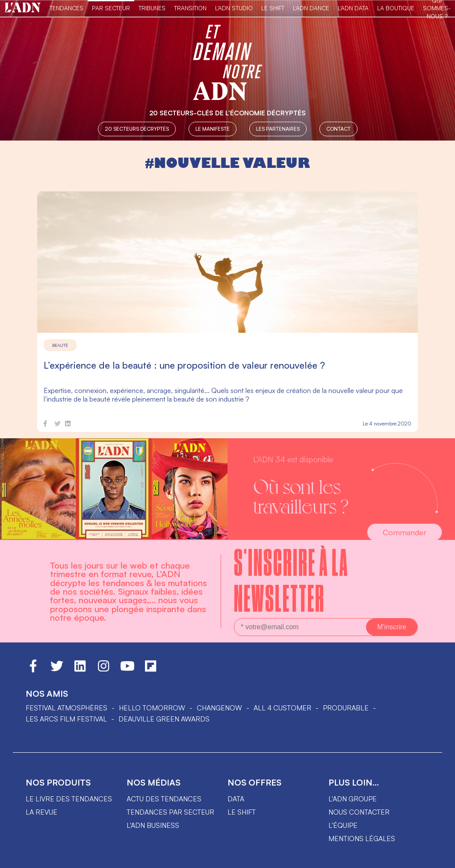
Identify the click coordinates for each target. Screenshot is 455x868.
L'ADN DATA (353, 8)
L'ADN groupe (353, 799)
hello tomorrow (152, 708)
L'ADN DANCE (311, 8)
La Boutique (396, 8)
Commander (405, 532)
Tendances (66, 8)
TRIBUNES (152, 8)
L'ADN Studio (234, 8)
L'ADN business (153, 825)
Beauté (60, 345)
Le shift (242, 812)
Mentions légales (362, 839)
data (236, 799)
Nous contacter (359, 812)
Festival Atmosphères (66, 708)
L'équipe (343, 825)
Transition (190, 8)
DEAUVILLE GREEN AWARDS (164, 719)
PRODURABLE (346, 708)
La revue (41, 812)
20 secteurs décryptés (137, 129)
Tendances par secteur (170, 812)
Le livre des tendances (69, 799)
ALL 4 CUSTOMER (282, 708)
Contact (338, 129)
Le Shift (273, 8)
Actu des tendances (164, 799)
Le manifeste (213, 129)
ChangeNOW (219, 708)
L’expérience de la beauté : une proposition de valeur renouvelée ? (184, 365)
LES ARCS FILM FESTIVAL (66, 719)
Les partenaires (278, 129)
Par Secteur (111, 8)
